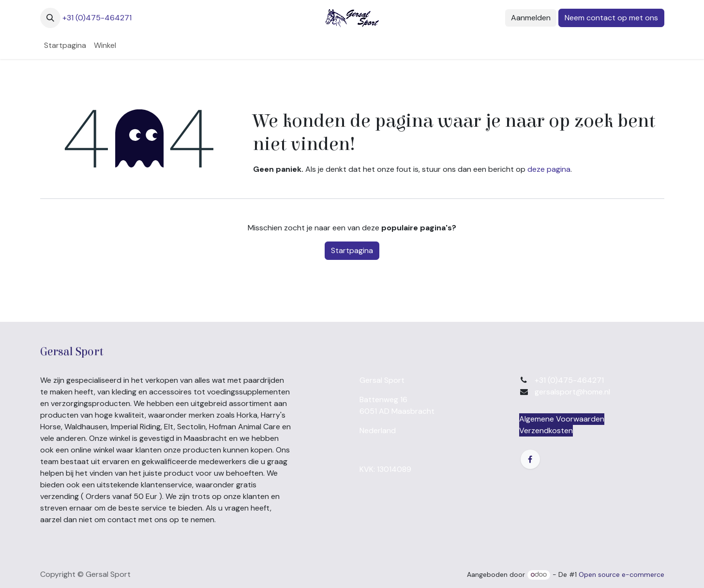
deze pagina (549, 169)
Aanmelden (531, 18)
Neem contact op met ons (611, 18)
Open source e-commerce (622, 574)
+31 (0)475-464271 (97, 18)
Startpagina (352, 250)
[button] (50, 18)
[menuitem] (65, 45)
